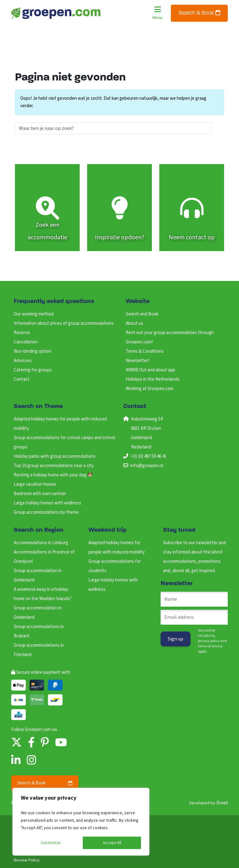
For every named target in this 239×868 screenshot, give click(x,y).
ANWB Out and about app (150, 370)
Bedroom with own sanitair (40, 494)
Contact (22, 379)
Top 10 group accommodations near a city (54, 466)
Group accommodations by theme (46, 512)
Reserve (22, 333)
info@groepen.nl (147, 466)
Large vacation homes (35, 484)
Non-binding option (33, 351)
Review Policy (27, 860)
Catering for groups (33, 370)
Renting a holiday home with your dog (53, 475)
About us (134, 323)
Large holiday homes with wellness (47, 503)
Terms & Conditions (145, 351)
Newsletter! (138, 361)
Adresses (23, 361)
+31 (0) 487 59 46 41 (148, 456)
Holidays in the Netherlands (153, 379)
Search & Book (199, 13)
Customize (51, 843)
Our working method (34, 314)
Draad (222, 803)
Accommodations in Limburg (41, 543)
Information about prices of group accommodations (64, 323)
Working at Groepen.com (150, 389)
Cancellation (26, 342)
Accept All (112, 843)
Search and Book (142, 314)
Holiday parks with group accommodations (55, 456)
